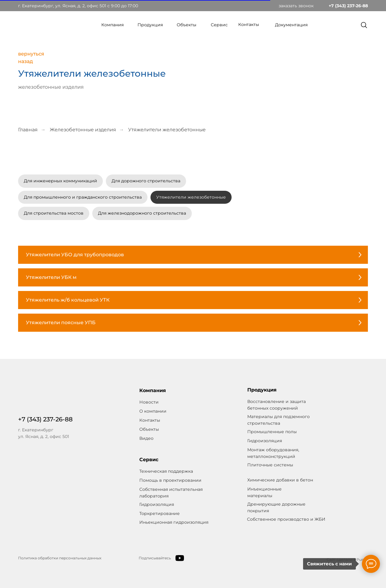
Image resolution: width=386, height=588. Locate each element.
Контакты (249, 24)
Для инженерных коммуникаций (60, 181)
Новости (149, 402)
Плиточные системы (270, 465)
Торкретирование (160, 513)
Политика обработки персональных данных (60, 558)
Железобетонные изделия (83, 130)
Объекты (187, 25)
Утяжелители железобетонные (191, 197)
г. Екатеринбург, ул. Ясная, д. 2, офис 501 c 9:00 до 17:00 (78, 6)
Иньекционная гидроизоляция (174, 522)
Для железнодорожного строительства (142, 213)
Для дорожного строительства (146, 181)
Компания (112, 25)
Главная (28, 130)
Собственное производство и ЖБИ (286, 519)
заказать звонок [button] (296, 6)
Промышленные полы (272, 432)
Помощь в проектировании (170, 480)
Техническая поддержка (166, 471)
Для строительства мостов (54, 213)
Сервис (219, 25)
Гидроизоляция (157, 504)
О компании (153, 411)
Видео (146, 438)
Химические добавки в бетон (280, 480)
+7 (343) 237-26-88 (348, 6)
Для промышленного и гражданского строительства (83, 197)
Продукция (150, 25)
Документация (291, 25)
